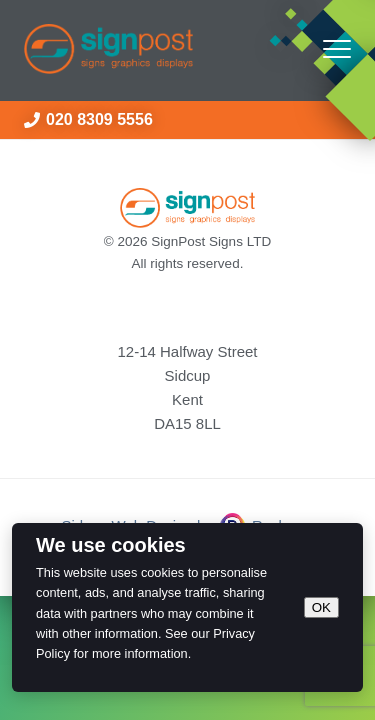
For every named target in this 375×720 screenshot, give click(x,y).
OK (321, 607)
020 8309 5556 (88, 119)
